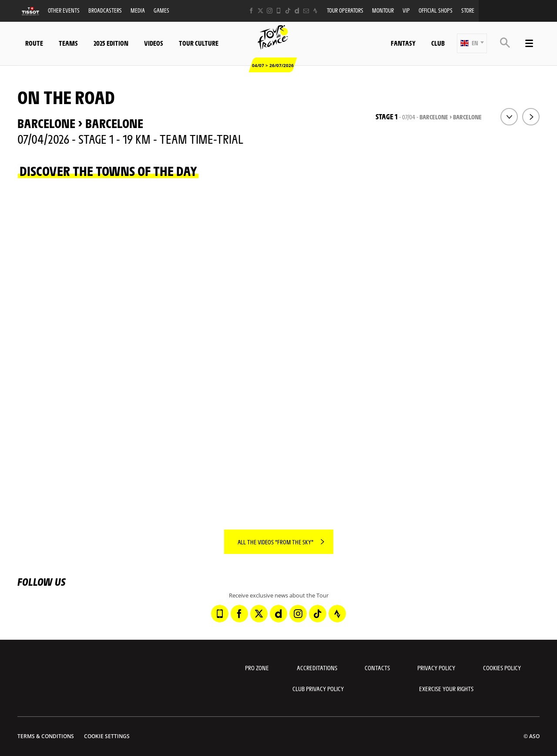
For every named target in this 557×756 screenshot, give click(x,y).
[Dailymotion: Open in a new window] (297, 11)
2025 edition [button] (111, 43)
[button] (472, 43)
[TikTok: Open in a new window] (288, 11)
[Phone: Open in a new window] (279, 11)
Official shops (436, 10)
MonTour (383, 10)
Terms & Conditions (46, 736)
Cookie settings (107, 736)
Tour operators (345, 10)
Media (138, 10)
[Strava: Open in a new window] (315, 11)
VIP (406, 10)
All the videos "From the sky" (275, 542)
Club (438, 43)
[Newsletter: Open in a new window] (306, 11)
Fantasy (403, 43)
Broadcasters (105, 10)
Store (468, 10)
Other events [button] (64, 10)
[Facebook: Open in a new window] (251, 11)
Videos (154, 43)
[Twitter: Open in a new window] (260, 11)
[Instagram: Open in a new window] (270, 11)
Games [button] (161, 10)
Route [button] (34, 43)
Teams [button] (68, 43)
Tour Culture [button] (199, 43)
